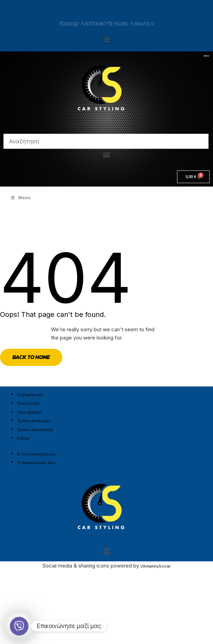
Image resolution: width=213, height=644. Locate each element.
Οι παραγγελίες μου (36, 463)
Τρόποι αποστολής (35, 430)
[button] (107, 39)
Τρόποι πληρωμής (34, 421)
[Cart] (193, 177)
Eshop (23, 438)
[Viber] (19, 626)
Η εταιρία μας (30, 395)
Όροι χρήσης (30, 412)
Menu (20, 198)
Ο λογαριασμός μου (37, 454)
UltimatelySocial (155, 566)
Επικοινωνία (28, 403)
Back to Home (31, 357)
